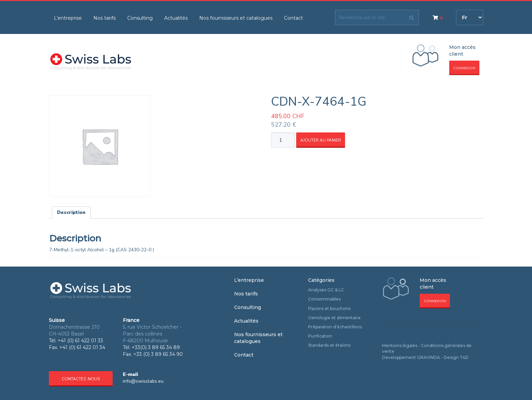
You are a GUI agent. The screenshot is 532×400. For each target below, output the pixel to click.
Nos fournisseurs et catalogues (236, 18)
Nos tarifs (104, 18)
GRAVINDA (429, 357)
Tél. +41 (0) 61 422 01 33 (76, 341)
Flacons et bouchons (329, 308)
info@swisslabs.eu (143, 381)
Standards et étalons (329, 345)
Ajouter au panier (321, 140)
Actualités (176, 18)
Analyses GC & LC (326, 290)
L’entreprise (68, 18)
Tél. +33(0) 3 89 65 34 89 (151, 347)
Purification (320, 336)
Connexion (464, 68)
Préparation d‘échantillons (335, 327)
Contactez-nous (81, 379)
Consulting (140, 18)
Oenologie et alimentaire (334, 318)
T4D (464, 357)
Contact (293, 18)
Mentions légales (400, 346)
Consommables (324, 299)
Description (71, 212)
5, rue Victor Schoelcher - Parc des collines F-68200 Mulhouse (152, 334)
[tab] (71, 213)
